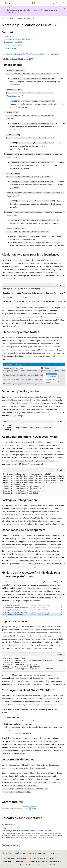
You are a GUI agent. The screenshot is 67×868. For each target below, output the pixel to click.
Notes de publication (25, 18)
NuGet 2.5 (58, 698)
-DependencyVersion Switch (13, 42)
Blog (52, 858)
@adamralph (12, 196)
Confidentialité (18, 862)
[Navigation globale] (2, 3)
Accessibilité (24, 865)
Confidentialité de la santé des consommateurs (44, 862)
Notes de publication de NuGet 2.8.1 (45, 54)
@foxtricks (11, 118)
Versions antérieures (41, 858)
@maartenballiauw (14, 96)
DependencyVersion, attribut (13, 45)
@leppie (55, 73)
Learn (4, 18)
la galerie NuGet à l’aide (30, 630)
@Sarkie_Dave (12, 157)
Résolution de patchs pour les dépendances (18, 39)
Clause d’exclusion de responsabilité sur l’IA (16, 858)
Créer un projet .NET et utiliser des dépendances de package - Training (26, 831)
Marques (36, 865)
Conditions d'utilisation (10, 865)
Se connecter (61, 3)
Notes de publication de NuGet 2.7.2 (16, 54)
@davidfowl (11, 215)
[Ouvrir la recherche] (53, 3)
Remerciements (9, 36)
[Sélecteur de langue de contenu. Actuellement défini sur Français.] (7, 853)
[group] (33, 295)
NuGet (12, 18)
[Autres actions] (63, 18)
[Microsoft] (33, 3)
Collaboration (6, 862)
